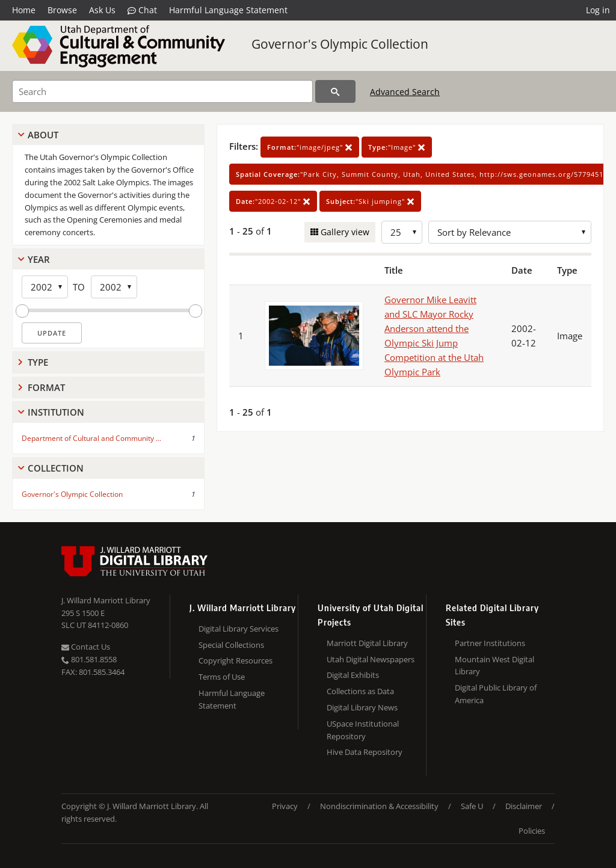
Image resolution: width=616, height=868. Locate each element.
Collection (56, 468)
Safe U (472, 806)
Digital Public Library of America (496, 694)
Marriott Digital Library (367, 643)
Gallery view (344, 232)
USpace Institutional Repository (363, 730)
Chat (142, 10)
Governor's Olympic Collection (340, 44)
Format (46, 387)
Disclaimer (524, 806)
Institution (56, 412)
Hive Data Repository (365, 752)
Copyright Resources (236, 660)
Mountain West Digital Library (494, 666)
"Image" (397, 147)
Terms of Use (222, 677)
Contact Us (86, 647)
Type (38, 362)
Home (24, 10)
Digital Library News (362, 707)
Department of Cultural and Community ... (91, 438)
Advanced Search (405, 92)
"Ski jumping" (370, 201)
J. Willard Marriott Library (106, 600)
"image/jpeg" (310, 147)
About (43, 135)
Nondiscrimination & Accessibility (379, 806)
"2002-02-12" (273, 201)
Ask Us (102, 10)
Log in (598, 10)
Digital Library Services (239, 629)
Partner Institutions (490, 643)
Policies (532, 831)
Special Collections (231, 645)
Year (39, 259)
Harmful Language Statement (228, 10)
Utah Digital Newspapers (371, 659)
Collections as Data (360, 691)
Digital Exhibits (353, 675)
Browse (62, 10)
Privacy (285, 806)
